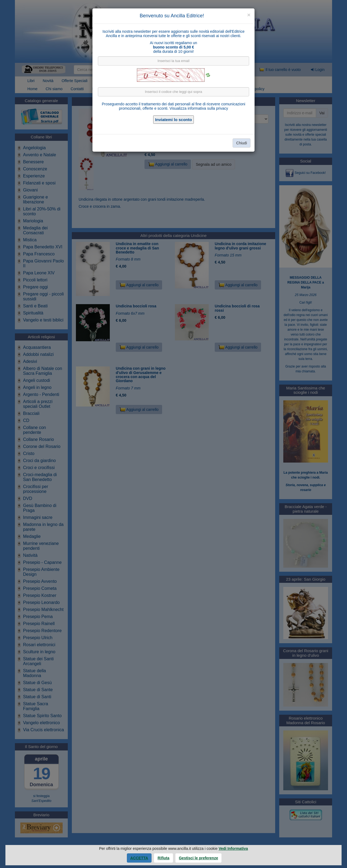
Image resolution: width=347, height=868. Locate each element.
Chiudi (242, 143)
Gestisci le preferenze (199, 858)
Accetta (139, 858)
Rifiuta (163, 858)
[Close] (249, 15)
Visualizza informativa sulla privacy (199, 108)
